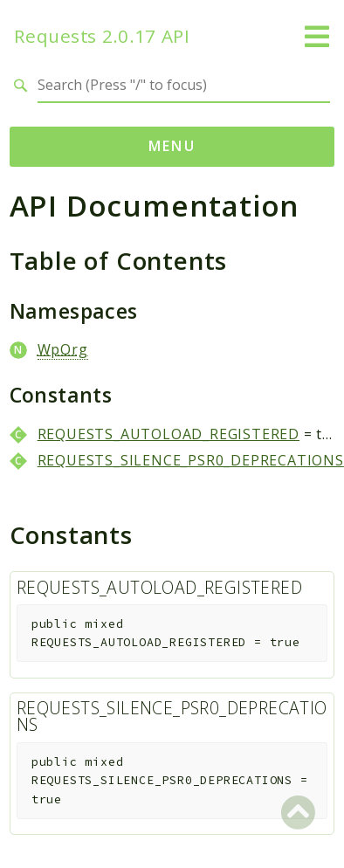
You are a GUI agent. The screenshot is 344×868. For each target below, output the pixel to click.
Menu (172, 146)
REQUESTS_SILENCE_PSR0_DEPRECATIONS (191, 460)
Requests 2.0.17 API (102, 36)
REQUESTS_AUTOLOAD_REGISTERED (169, 434)
